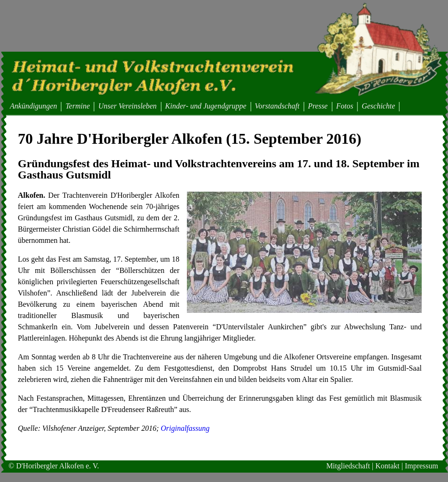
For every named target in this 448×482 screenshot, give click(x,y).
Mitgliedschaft (348, 466)
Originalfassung (185, 428)
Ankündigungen (33, 106)
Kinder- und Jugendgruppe (206, 106)
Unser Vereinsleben (127, 106)
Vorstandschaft (277, 106)
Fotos (345, 106)
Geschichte (378, 106)
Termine (77, 106)
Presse (318, 106)
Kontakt (387, 466)
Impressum (421, 466)
